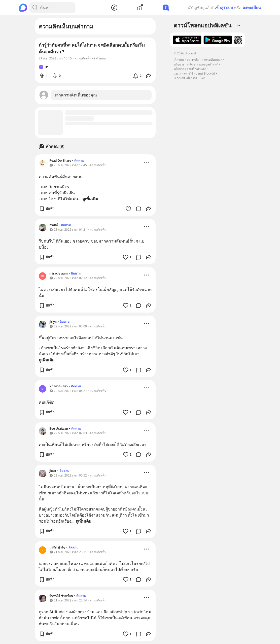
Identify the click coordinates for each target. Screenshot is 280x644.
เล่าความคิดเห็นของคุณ (76, 95)
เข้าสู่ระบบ (224, 8)
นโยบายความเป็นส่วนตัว (190, 69)
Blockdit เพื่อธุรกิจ (186, 78)
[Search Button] (35, 8)
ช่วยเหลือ (193, 60)
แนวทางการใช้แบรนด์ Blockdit (194, 73)
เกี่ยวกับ (179, 60)
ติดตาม (79, 161)
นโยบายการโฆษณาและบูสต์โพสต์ (196, 64)
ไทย (203, 78)
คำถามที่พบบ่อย (212, 60)
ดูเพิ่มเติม (90, 199)
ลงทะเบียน (252, 8)
